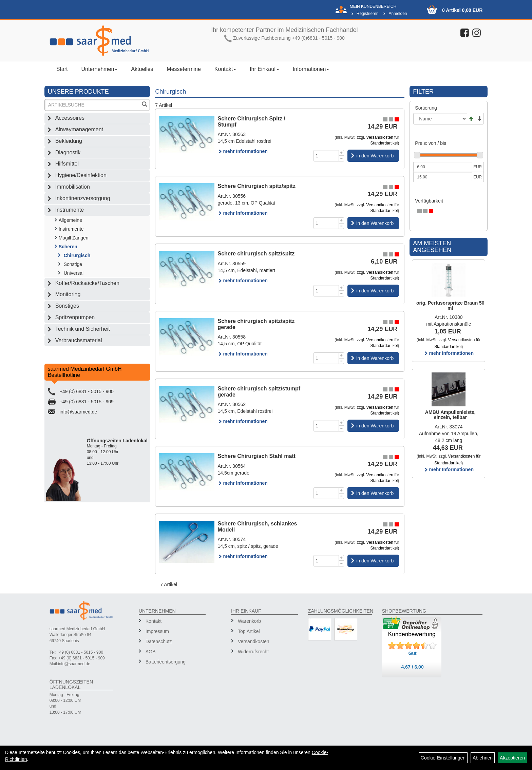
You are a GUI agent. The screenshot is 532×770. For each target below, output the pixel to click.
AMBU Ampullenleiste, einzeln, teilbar (450, 415)
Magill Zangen (74, 238)
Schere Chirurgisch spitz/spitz (257, 186)
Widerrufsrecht (253, 652)
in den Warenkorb (375, 156)
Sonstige (73, 264)
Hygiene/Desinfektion (81, 175)
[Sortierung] (440, 119)
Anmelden (398, 14)
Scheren (68, 247)
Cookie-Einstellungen (443, 758)
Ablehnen (483, 758)
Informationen (311, 69)
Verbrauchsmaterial (79, 340)
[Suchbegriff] (93, 105)
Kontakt (225, 69)
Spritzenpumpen (75, 317)
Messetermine (184, 69)
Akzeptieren (512, 758)
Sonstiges (67, 306)
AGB (151, 652)
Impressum (157, 631)
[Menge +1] (341, 153)
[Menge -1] (341, 159)
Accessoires (70, 118)
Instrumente (70, 210)
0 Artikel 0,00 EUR (462, 10)
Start (62, 69)
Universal (74, 273)
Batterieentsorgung (166, 662)
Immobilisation (73, 187)
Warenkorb (249, 621)
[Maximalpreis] (442, 177)
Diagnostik (68, 152)
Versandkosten (254, 641)
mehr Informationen (243, 151)
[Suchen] (145, 105)
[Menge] (326, 156)
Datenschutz (159, 641)
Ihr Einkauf (264, 69)
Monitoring (68, 294)
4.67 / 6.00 (413, 667)
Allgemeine (70, 220)
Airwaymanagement (79, 129)
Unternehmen (99, 69)
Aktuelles (142, 69)
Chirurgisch (77, 255)
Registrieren (368, 14)
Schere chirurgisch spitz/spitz (256, 254)
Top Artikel (249, 631)
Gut (413, 653)
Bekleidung (69, 141)
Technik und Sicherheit (83, 329)
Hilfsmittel (67, 164)
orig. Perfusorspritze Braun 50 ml (450, 305)
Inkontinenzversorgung (83, 198)
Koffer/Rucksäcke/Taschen (87, 283)
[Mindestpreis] (442, 167)
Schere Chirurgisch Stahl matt (257, 456)
